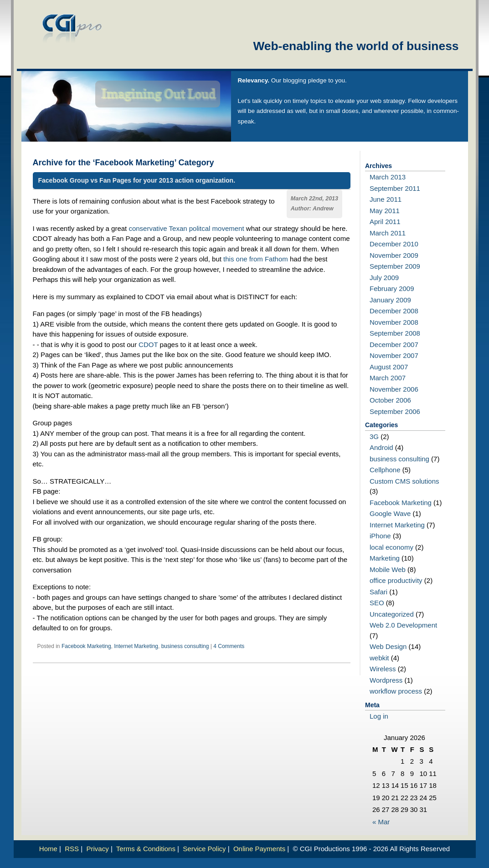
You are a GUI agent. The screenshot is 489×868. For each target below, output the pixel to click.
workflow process (396, 691)
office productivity (396, 580)
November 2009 (394, 255)
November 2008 (394, 322)
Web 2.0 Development (403, 625)
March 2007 (388, 378)
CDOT (148, 345)
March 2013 (388, 177)
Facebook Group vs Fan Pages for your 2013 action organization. (137, 180)
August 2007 (389, 367)
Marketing (385, 558)
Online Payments (259, 849)
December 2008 (394, 311)
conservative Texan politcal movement (186, 228)
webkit (379, 658)
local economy (391, 547)
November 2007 (394, 355)
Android (381, 447)
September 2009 (395, 266)
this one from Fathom (256, 259)
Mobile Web (388, 569)
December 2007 (394, 345)
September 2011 (395, 188)
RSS (72, 849)
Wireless (383, 669)
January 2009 (390, 300)
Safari (378, 592)
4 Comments (229, 646)
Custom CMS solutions (404, 481)
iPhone (380, 536)
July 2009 (384, 278)
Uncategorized (392, 614)
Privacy (98, 849)
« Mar (381, 822)
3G (374, 437)
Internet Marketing (136, 646)
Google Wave (390, 513)
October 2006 (390, 400)
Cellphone (385, 470)
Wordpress (386, 680)
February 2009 (392, 288)
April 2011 (385, 222)
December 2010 (394, 244)
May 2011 (385, 211)
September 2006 (395, 411)
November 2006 (394, 389)
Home (48, 849)
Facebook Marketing (86, 646)
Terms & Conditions (146, 849)
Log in (379, 716)
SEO (377, 603)
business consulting (185, 646)
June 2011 (386, 199)
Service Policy (204, 849)
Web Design (388, 646)
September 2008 (395, 333)
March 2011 (388, 233)
